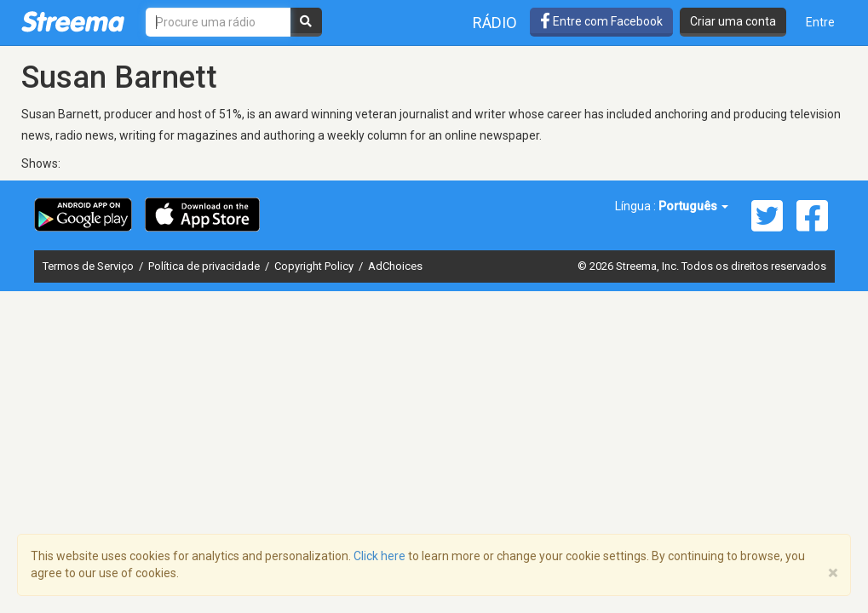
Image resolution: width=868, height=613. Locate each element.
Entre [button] (820, 22)
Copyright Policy (315, 266)
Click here (379, 556)
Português (693, 206)
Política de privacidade (205, 266)
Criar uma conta (733, 21)
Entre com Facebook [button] (601, 21)
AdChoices (395, 266)
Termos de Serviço (89, 266)
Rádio (495, 23)
